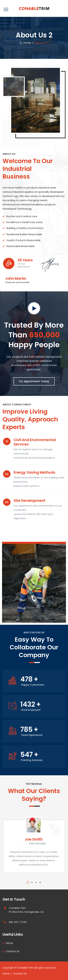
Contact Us (13, 951)
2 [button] (32, 882)
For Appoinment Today (34, 381)
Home (25, 43)
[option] (34, 845)
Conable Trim (26, 968)
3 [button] (36, 882)
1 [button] (28, 882)
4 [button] (40, 882)
